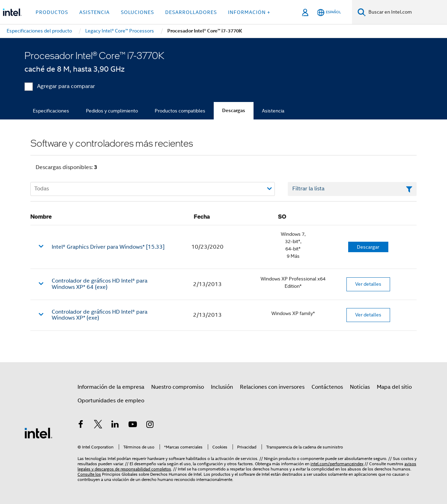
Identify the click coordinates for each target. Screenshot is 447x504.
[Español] (329, 12)
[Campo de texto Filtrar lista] (352, 189)
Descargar (368, 247)
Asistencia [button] (94, 12)
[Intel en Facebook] (81, 425)
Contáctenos (327, 387)
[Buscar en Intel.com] (406, 12)
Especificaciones (51, 111)
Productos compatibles (180, 111)
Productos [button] (52, 12)
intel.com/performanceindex (337, 464)
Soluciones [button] (137, 12)
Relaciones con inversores (272, 387)
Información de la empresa (111, 387)
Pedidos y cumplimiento (112, 111)
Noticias (360, 387)
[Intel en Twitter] (98, 425)
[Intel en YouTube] (133, 425)
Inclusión (222, 387)
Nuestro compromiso (178, 387)
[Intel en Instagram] (150, 425)
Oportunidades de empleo (111, 401)
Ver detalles (368, 284)
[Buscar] (362, 12)
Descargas (234, 111)
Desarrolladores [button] (191, 12)
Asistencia (273, 111)
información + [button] (249, 12)
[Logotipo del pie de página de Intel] (38, 433)
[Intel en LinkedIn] (115, 425)
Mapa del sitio (394, 387)
